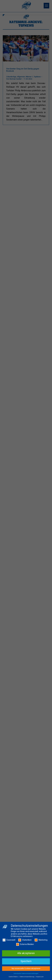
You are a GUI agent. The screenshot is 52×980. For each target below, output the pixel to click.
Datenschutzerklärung (27, 977)
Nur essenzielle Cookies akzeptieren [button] (26, 969)
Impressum (40, 977)
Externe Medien (25, 945)
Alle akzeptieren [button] (26, 954)
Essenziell (9, 940)
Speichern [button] (26, 962)
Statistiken (25, 940)
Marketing (41, 940)
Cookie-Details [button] (13, 977)
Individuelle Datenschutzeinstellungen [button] (26, 974)
